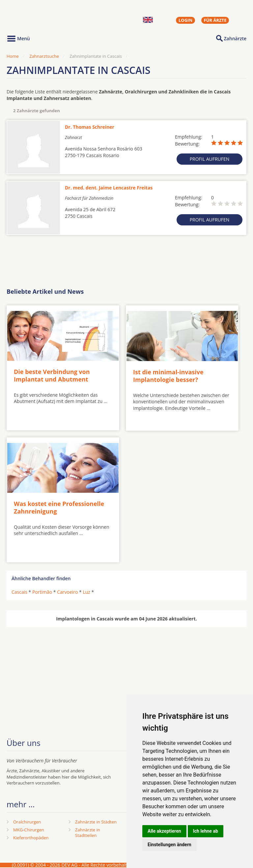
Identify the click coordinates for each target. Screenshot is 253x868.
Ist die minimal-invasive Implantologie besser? (168, 376)
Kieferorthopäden (31, 838)
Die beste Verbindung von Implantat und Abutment (52, 375)
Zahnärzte (235, 38)
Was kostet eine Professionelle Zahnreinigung (59, 507)
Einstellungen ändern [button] (169, 845)
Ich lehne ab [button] (206, 831)
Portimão (42, 592)
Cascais (19, 592)
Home (13, 56)
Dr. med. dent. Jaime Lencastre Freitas (109, 188)
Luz (86, 592)
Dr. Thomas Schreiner (90, 127)
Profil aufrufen (210, 159)
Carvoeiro (67, 592)
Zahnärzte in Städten (96, 822)
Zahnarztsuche (44, 56)
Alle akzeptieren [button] (164, 831)
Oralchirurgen (27, 822)
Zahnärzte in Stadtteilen (88, 833)
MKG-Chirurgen (29, 830)
